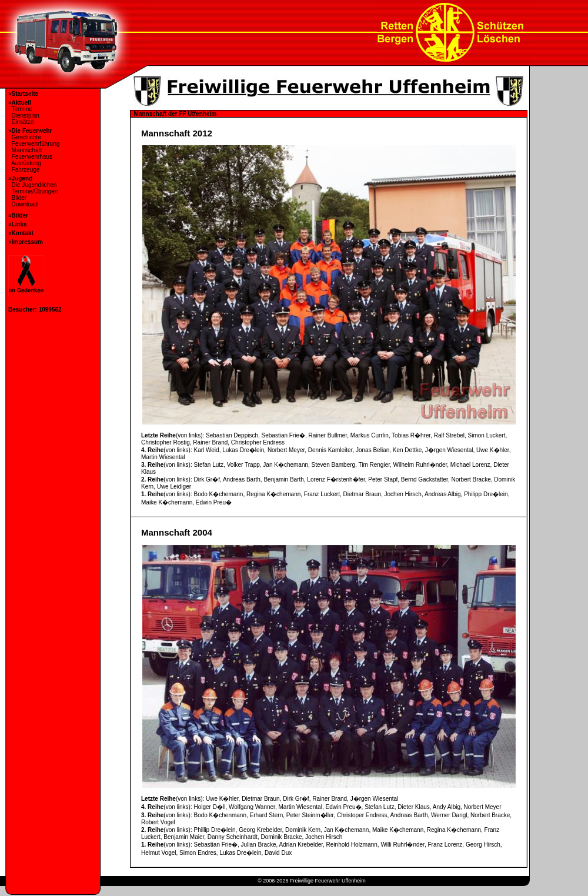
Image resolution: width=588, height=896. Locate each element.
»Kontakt (21, 233)
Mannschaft (25, 150)
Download (23, 204)
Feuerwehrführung (34, 144)
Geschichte (25, 137)
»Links (18, 224)
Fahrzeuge (24, 170)
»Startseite (23, 94)
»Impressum (26, 242)
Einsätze (21, 122)
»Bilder (18, 215)
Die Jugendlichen (32, 185)
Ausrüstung (25, 163)
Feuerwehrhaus (30, 157)
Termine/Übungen (33, 191)
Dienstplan (24, 116)
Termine (20, 109)
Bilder (17, 198)
